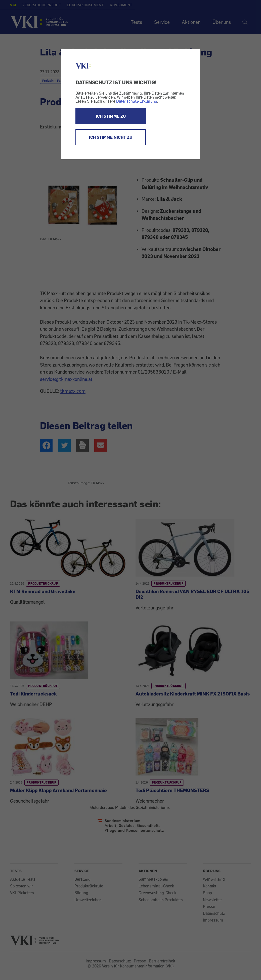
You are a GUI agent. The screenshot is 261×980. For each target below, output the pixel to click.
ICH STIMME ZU (111, 116)
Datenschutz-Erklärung (137, 101)
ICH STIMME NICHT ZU (111, 137)
